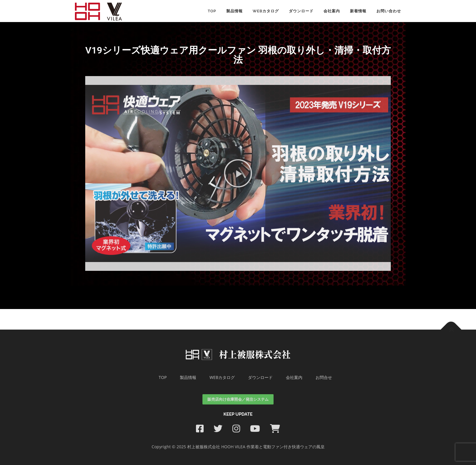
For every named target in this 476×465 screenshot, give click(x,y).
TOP (163, 377)
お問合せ (324, 377)
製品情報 (234, 11)
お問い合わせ (389, 11)
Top (212, 11)
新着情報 (358, 11)
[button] (238, 173)
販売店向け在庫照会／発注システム (238, 399)
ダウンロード (301, 11)
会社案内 (332, 11)
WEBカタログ (266, 11)
